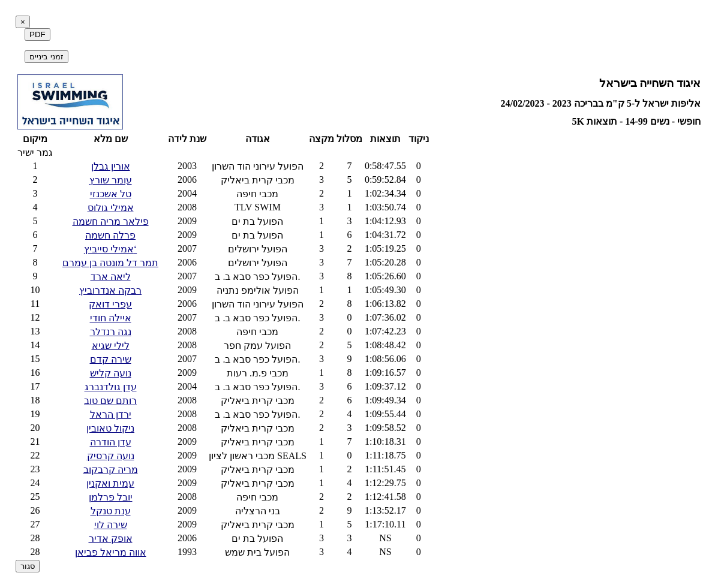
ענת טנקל (111, 511)
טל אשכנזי (111, 194)
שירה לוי (111, 525)
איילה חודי (111, 318)
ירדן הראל (111, 414)
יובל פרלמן (111, 497)
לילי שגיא (111, 346)
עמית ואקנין (110, 483)
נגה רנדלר (111, 332)
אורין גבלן (111, 166)
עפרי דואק (110, 304)
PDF (37, 34)
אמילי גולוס (111, 208)
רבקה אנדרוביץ (110, 290)
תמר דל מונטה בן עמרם (110, 263)
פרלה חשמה (110, 235)
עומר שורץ (111, 180)
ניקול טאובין (110, 428)
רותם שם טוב (110, 401)
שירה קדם (111, 359)
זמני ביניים (46, 57)
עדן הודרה (111, 442)
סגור (28, 566)
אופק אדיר (111, 539)
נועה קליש (111, 373)
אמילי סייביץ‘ (110, 249)
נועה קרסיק (111, 456)
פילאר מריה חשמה (111, 221)
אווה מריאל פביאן (111, 552)
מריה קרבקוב (111, 470)
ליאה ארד (111, 277)
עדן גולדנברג (111, 387)
